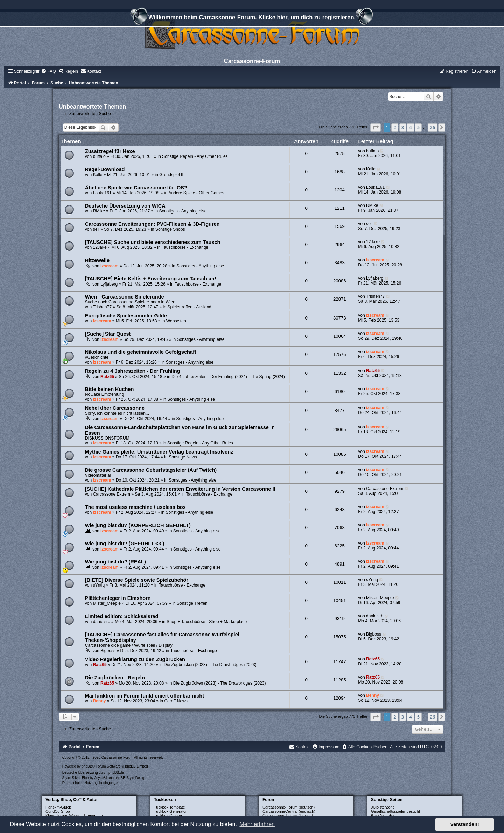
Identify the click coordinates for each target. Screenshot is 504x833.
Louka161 (102, 193)
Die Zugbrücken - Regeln (115, 678)
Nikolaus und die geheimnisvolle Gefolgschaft (141, 352)
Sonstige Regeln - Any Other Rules (195, 156)
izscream (110, 266)
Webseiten (176, 321)
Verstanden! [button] (465, 824)
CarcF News (176, 701)
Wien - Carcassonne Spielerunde (125, 297)
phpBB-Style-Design (131, 778)
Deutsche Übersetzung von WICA (125, 206)
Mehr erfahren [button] (257, 824)
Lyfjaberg (109, 284)
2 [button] (395, 127)
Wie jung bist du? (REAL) (115, 562)
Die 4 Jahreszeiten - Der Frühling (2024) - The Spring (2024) (228, 377)
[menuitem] (48, 71)
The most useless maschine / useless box (135, 507)
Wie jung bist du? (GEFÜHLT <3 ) (125, 544)
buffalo (99, 156)
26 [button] (432, 127)
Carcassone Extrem (112, 494)
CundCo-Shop (58, 811)
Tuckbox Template (170, 807)
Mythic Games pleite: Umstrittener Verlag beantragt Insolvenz (159, 452)
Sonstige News (183, 457)
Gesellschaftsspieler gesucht (395, 811)
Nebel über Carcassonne (115, 408)
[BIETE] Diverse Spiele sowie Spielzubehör (137, 580)
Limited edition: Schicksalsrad (122, 616)
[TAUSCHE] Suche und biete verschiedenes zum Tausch (153, 242)
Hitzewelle (97, 260)
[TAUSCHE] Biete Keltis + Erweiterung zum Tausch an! (151, 279)
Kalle (98, 175)
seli (96, 229)
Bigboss (108, 651)
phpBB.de (116, 773)
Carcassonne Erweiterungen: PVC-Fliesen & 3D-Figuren (152, 224)
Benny (100, 701)
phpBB (87, 766)
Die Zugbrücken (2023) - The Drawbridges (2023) (210, 665)
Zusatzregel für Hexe (110, 151)
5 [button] (418, 127)
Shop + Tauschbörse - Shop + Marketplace (207, 622)
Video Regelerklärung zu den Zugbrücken (135, 659)
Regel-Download (105, 169)
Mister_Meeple (107, 603)
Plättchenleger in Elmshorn (118, 598)
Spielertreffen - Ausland (189, 307)
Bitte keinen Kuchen (110, 389)
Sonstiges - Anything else (183, 211)
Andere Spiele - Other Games (197, 193)
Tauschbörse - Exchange (185, 247)
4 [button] (410, 127)
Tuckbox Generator (170, 811)
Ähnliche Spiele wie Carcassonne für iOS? (136, 188)
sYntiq (99, 585)
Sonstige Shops (170, 229)
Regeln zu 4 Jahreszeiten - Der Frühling (133, 371)
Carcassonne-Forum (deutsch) (289, 807)
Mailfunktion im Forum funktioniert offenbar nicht (145, 696)
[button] (376, 127)
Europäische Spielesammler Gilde (126, 316)
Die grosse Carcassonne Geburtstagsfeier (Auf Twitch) (151, 470)
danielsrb (102, 622)
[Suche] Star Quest (108, 334)
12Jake (100, 247)
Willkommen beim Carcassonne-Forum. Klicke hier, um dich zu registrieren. (252, 18)
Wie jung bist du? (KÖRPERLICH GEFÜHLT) (138, 525)
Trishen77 (102, 307)
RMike (99, 211)
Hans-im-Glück (58, 807)
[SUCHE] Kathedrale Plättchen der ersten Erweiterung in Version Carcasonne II (180, 489)
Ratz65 (107, 377)
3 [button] (403, 127)
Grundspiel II (171, 175)
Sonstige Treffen (192, 603)
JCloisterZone (383, 807)
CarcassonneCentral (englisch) (289, 811)
